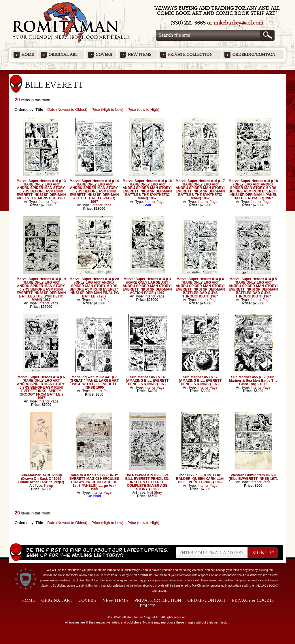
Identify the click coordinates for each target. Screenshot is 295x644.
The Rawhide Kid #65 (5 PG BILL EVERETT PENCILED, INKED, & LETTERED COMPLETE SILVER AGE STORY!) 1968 (147, 482)
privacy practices (264, 575)
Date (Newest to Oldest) (67, 109)
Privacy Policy (268, 586)
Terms (162, 591)
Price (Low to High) (143, 109)
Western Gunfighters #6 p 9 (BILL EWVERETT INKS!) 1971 (253, 477)
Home (28, 55)
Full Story (155, 493)
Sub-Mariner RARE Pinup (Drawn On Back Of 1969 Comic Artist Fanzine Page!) (41, 479)
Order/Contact (206, 600)
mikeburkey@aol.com (238, 23)
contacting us (141, 575)
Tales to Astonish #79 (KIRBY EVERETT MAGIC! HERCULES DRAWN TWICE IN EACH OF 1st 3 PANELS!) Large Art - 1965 (94, 482)
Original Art (63, 55)
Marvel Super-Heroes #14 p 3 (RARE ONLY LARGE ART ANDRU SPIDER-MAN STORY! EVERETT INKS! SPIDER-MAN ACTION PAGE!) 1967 (147, 286)
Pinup (49, 486)
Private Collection (190, 55)
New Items (139, 55)
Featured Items (148, 72)
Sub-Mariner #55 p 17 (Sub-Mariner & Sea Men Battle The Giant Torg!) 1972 (253, 381)
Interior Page (49, 202)
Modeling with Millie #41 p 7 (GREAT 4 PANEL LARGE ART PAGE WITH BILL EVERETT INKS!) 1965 (94, 382)
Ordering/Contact (254, 55)
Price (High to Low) (107, 109)
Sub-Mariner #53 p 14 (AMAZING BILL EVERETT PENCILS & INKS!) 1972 (147, 381)
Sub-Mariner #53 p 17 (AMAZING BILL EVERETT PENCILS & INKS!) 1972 (200, 381)
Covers (104, 55)
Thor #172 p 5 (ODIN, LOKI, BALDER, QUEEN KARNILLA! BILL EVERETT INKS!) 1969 (200, 479)
